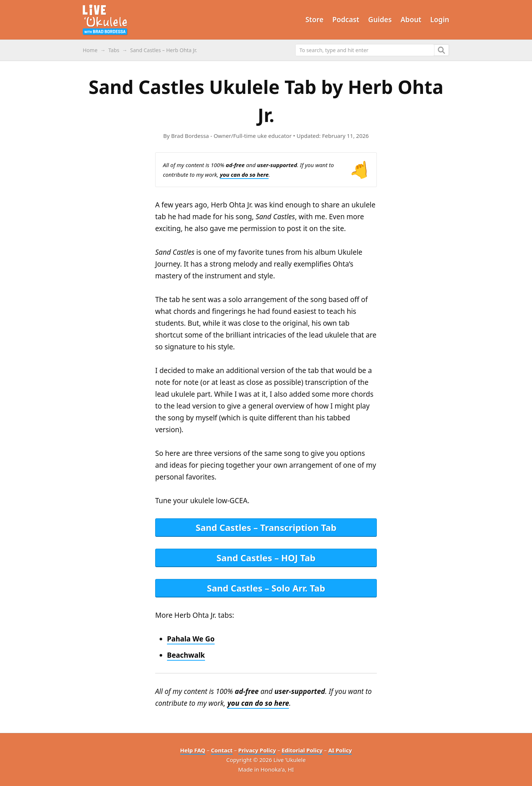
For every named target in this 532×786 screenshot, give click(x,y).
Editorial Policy (302, 750)
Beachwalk (186, 655)
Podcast (346, 20)
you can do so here (244, 175)
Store (315, 20)
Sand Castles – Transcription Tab (266, 527)
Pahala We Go (191, 639)
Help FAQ (193, 750)
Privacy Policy (257, 750)
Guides (380, 20)
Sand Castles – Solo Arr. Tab (266, 588)
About (411, 20)
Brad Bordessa (190, 136)
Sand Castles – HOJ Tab (266, 558)
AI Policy (340, 750)
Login (440, 20)
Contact (222, 750)
